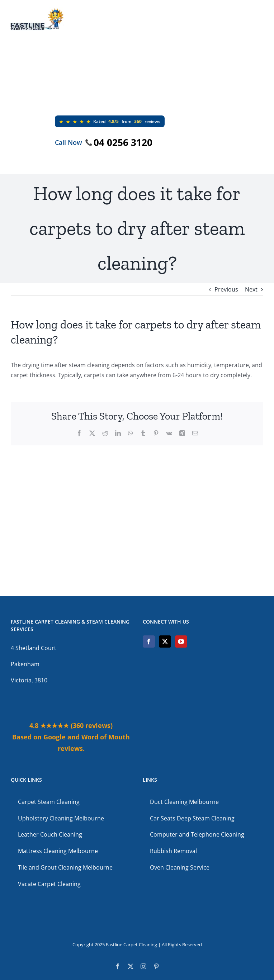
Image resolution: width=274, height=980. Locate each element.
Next (251, 289)
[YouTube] (181, 642)
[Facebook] (149, 642)
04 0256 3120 (123, 142)
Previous (226, 289)
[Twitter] (165, 642)
